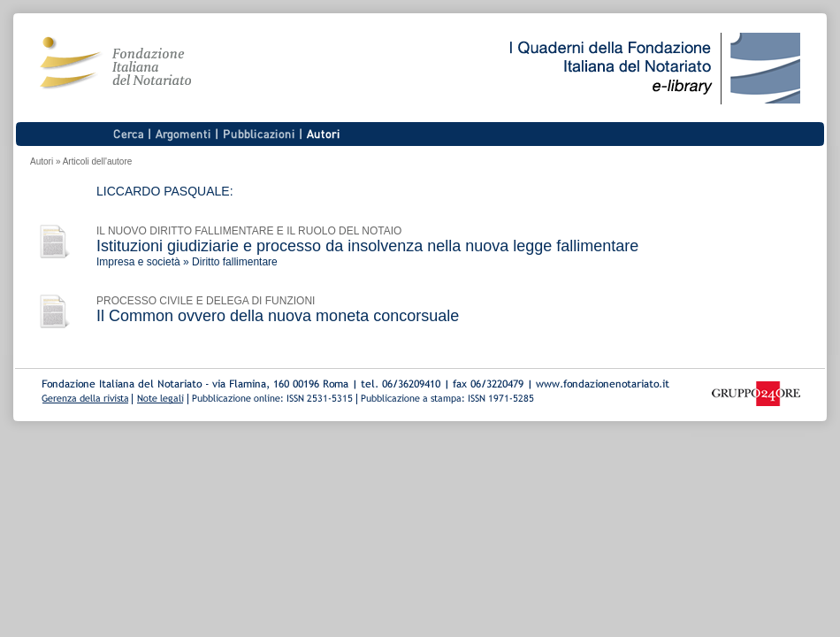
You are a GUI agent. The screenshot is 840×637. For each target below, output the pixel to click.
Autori (42, 161)
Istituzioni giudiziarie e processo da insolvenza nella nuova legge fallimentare (367, 246)
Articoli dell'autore (98, 161)
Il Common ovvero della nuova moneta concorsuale (278, 316)
